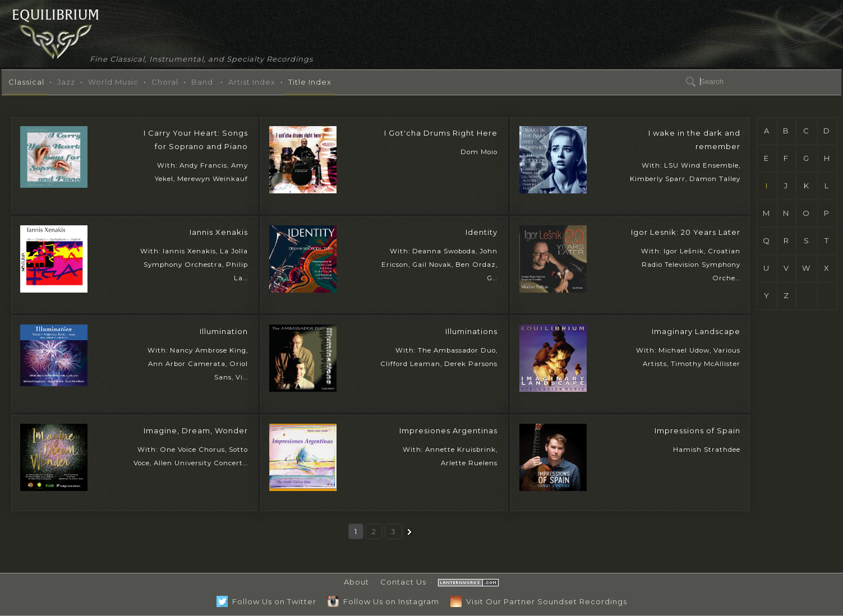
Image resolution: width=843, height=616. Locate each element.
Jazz (66, 82)
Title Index (310, 82)
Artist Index (252, 82)
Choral (165, 82)
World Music (113, 82)
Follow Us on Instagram (383, 601)
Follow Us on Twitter (266, 601)
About (356, 582)
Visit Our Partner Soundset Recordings (539, 601)
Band (202, 82)
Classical (26, 82)
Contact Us (403, 582)
